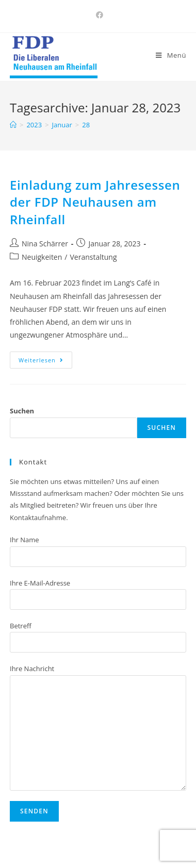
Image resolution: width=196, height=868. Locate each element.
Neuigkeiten (42, 257)
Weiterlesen (41, 360)
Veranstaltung (93, 257)
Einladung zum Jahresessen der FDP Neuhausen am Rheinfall (95, 202)
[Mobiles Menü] (171, 55)
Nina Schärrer (45, 244)
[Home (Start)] (13, 125)
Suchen (22, 411)
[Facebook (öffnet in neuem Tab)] (98, 15)
